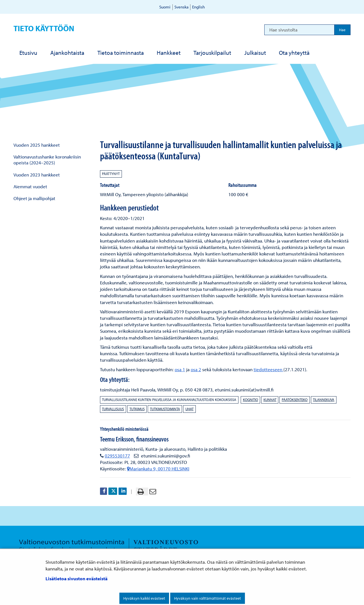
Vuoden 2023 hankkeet (37, 175)
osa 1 (180, 369)
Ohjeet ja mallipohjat (34, 198)
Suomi (165, 7)
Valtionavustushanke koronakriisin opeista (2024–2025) (47, 160)
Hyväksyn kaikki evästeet (144, 598)
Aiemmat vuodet (30, 186)
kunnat (270, 400)
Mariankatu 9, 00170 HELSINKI (158, 469)
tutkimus (137, 409)
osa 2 (196, 369)
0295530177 (117, 456)
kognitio (251, 400)
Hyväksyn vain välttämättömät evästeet (208, 598)
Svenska (181, 7)
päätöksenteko (295, 400)
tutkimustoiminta (165, 409)
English (198, 7)
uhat (189, 409)
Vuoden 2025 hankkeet (37, 145)
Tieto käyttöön (44, 28)
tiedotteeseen (269, 369)
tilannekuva (324, 400)
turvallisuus (113, 409)
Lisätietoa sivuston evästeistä (77, 578)
